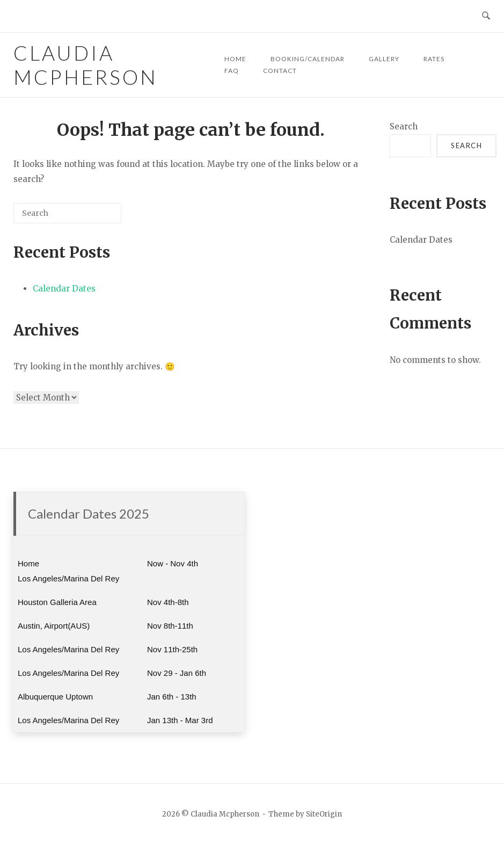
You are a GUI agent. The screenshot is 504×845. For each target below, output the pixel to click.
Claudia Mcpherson (86, 65)
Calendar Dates (64, 289)
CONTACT (280, 71)
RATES (434, 59)
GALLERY (384, 59)
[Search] (97, 217)
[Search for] (67, 213)
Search (404, 126)
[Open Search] (486, 16)
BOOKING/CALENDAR (308, 59)
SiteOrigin (324, 814)
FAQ (232, 71)
